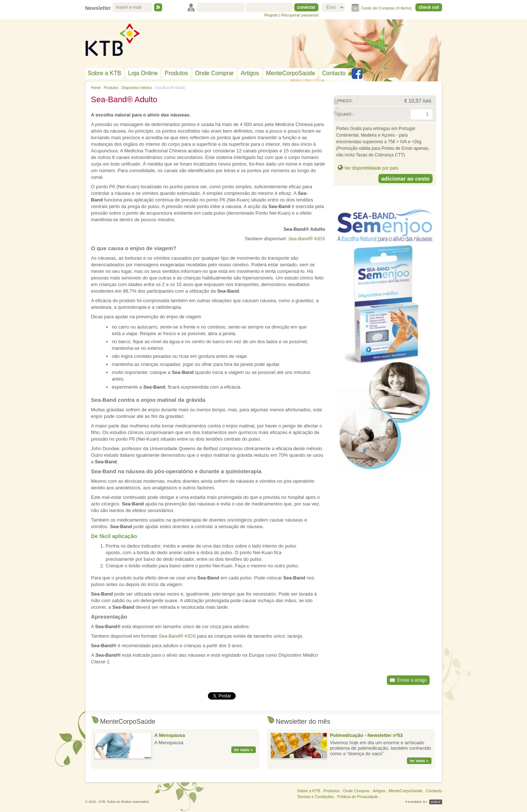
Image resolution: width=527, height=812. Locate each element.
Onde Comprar (214, 73)
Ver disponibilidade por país (371, 168)
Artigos (250, 73)
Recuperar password (300, 15)
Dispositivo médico (137, 88)
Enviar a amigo (412, 680)
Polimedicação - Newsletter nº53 (367, 735)
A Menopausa (170, 735)
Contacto (334, 73)
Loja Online (143, 73)
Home (96, 88)
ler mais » (244, 750)
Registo (271, 15)
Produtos (176, 73)
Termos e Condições (315, 797)
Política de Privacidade (358, 797)
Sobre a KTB (105, 73)
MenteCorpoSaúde (291, 73)
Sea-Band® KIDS (307, 239)
